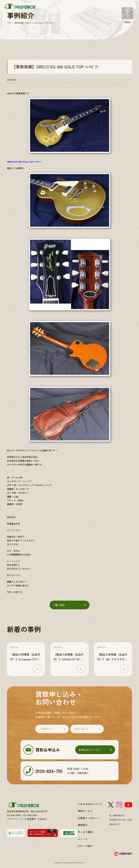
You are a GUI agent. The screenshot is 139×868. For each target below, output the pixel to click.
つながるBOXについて (90, 804)
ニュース (83, 839)
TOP (9, 23)
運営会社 (113, 824)
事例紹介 (83, 825)
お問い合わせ (81, 729)
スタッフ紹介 (85, 846)
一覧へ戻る (59, 605)
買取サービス (85, 811)
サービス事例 (85, 832)
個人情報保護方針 (117, 815)
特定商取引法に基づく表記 (121, 820)
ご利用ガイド (46, 729)
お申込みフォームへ (89, 750)
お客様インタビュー (89, 818)
